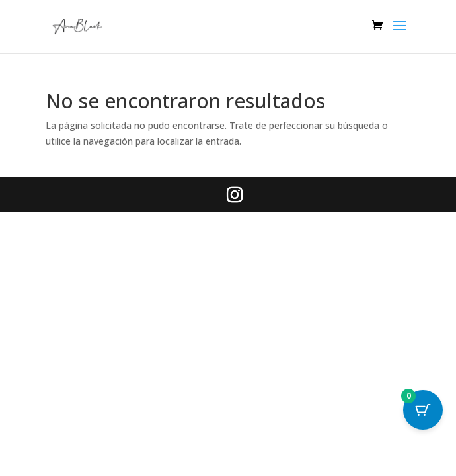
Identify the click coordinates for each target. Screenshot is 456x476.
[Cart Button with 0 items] (423, 410)
